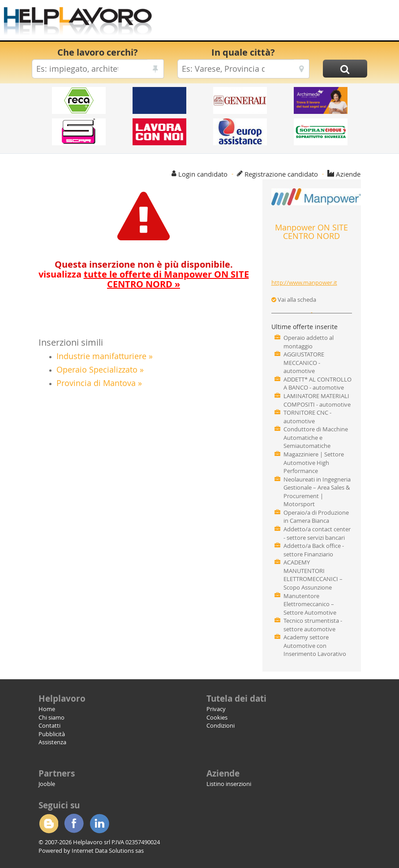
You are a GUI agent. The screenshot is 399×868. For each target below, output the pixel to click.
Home (47, 709)
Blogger (48, 824)
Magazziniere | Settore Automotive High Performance (314, 462)
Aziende (348, 174)
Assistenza (52, 742)
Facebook (74, 824)
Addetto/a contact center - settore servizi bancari (317, 533)
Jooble (47, 784)
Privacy (216, 709)
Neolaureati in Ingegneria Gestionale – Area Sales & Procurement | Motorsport (317, 492)
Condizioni (221, 725)
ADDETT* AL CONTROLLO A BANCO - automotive (317, 384)
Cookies (217, 717)
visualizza (144, 279)
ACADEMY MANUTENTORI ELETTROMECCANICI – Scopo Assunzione (313, 575)
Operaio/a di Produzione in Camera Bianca (316, 517)
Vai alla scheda (294, 299)
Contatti (49, 725)
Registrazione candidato (281, 174)
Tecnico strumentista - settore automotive (313, 625)
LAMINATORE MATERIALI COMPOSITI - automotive (317, 400)
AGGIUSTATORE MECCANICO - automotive (304, 362)
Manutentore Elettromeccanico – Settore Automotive (310, 604)
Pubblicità (52, 734)
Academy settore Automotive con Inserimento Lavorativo (315, 645)
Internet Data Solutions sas (108, 851)
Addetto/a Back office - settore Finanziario (314, 550)
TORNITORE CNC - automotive (307, 417)
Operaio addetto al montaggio (309, 342)
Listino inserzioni (229, 784)
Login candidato (203, 174)
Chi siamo (51, 717)
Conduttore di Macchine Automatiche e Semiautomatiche (316, 437)
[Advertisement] (276, 22)
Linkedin (99, 824)
